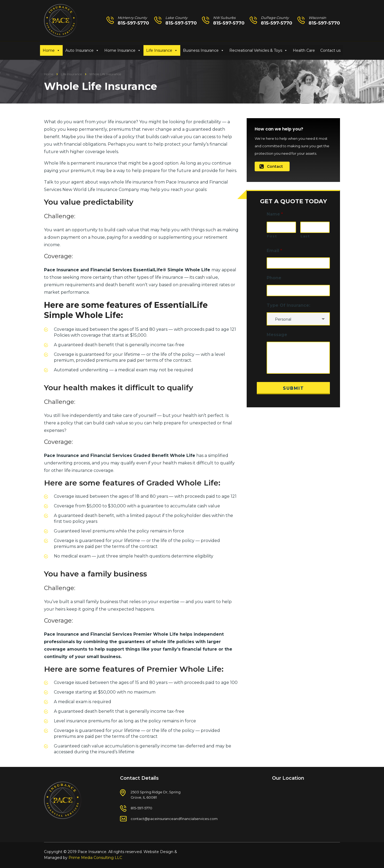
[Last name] (315, 227)
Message (277, 335)
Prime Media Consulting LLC (95, 858)
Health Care (304, 50)
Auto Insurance (79, 50)
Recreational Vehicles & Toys (256, 50)
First (272, 236)
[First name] (281, 227)
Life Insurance (159, 50)
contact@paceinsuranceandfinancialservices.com (174, 819)
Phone (274, 278)
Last (305, 236)
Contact (271, 166)
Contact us (330, 50)
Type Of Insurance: (288, 305)
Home (49, 50)
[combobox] (298, 319)
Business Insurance (201, 50)
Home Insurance (120, 50)
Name (275, 214)
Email (274, 251)
